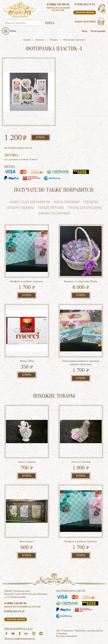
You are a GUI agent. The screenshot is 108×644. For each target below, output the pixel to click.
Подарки (54, 40)
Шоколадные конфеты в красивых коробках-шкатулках (81, 363)
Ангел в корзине (27, 462)
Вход (85, 31)
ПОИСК (50, 23)
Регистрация (98, 31)
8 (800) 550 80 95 (58, 4)
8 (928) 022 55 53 (85, 4)
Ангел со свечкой (81, 462)
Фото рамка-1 (27, 541)
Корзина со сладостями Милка (81, 281)
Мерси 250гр (27, 361)
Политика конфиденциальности (20, 638)
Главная (27, 40)
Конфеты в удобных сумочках (27, 281)
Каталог (40, 40)
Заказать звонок (85, 12)
